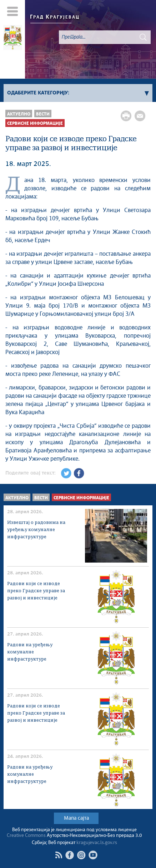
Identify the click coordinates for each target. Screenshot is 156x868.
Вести (43, 114)
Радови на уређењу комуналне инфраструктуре (30, 652)
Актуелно (19, 114)
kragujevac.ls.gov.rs (97, 843)
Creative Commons (26, 836)
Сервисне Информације (35, 124)
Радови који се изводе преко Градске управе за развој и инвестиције (36, 591)
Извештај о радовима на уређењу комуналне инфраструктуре (36, 530)
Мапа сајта (76, 818)
